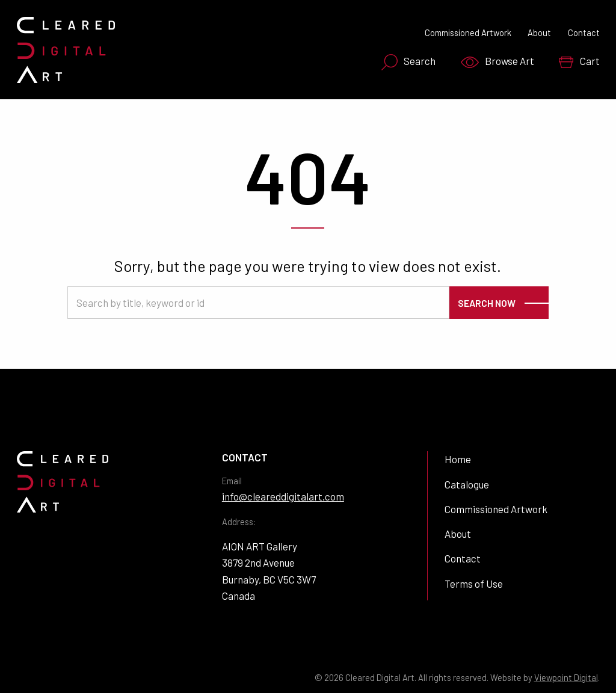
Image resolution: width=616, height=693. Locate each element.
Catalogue (467, 484)
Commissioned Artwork (468, 33)
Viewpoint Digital (566, 678)
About (539, 33)
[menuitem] (405, 62)
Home (458, 459)
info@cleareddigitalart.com (283, 496)
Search (408, 62)
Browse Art (497, 61)
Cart (579, 62)
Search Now (487, 303)
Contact (584, 33)
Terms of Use (474, 584)
